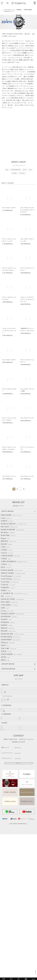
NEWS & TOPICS (7, 833)
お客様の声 (24, 833)
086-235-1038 (23, 890)
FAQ (22, 862)
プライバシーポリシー (27, 871)
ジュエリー (6, 797)
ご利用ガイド (6, 862)
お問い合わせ (6, 866)
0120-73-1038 (23, 901)
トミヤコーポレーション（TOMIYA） (12, 10)
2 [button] (15, 490)
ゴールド (5, 823)
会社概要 (4, 848)
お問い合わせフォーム (18, 907)
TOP (35, 971)
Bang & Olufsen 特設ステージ (13, 819)
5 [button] (24, 490)
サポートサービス (26, 866)
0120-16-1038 (23, 896)
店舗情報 (23, 848)
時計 (4, 793)
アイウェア (6, 806)
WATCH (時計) (28, 10)
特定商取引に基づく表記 (9, 871)
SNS (22, 852)
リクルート (5, 852)
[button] (28, 490)
